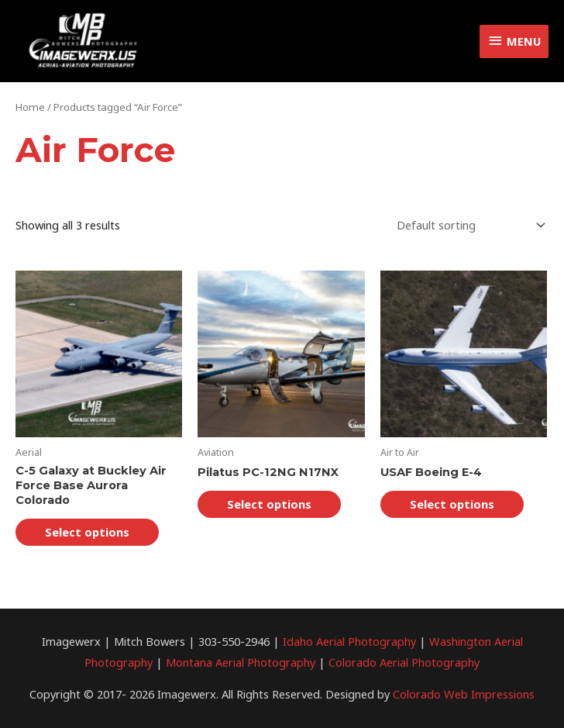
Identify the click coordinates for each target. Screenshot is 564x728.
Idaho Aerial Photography (349, 641)
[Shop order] (468, 225)
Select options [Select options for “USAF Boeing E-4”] (452, 504)
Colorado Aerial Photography (404, 662)
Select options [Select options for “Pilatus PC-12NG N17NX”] (269, 504)
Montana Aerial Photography (241, 662)
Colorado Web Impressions (464, 694)
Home (30, 107)
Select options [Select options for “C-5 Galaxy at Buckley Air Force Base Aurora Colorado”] (87, 532)
